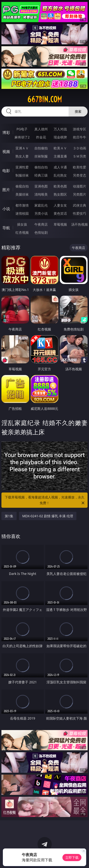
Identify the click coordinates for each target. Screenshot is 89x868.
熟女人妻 (22, 156)
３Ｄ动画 (80, 148)
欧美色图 (60, 186)
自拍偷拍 (41, 148)
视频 (6, 152)
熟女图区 (60, 194)
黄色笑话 (60, 213)
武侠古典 (80, 205)
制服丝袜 (22, 175)
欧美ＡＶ (60, 148)
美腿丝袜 (22, 194)
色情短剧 (41, 232)
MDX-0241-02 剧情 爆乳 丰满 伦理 (48, 516)
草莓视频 (60, 224)
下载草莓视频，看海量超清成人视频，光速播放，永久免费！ (45, 500)
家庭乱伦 (41, 205)
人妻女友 (60, 205)
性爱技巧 (80, 213)
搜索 (78, 111)
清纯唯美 (41, 194)
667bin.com (45, 99)
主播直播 (60, 156)
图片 (6, 190)
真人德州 (41, 129)
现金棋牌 (60, 137)
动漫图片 (80, 186)
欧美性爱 (80, 167)
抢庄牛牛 (80, 137)
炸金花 (41, 137)
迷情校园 (22, 213)
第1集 (9, 516)
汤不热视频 (80, 224)
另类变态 (80, 175)
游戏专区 (80, 129)
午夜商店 (41, 224)
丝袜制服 (41, 156)
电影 (6, 171)
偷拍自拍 (41, 167)
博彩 (6, 132)
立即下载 (72, 857)
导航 (6, 228)
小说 (6, 209)
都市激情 (22, 205)
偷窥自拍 (22, 186)
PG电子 (22, 129)
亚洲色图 (41, 186)
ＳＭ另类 (80, 156)
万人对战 (60, 129)
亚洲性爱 (22, 167)
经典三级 (41, 175)
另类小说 (41, 213)
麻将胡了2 (22, 137)
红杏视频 (22, 232)
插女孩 (22, 224)
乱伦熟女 (60, 175)
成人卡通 (60, 167)
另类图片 (80, 194)
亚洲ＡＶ (22, 148)
